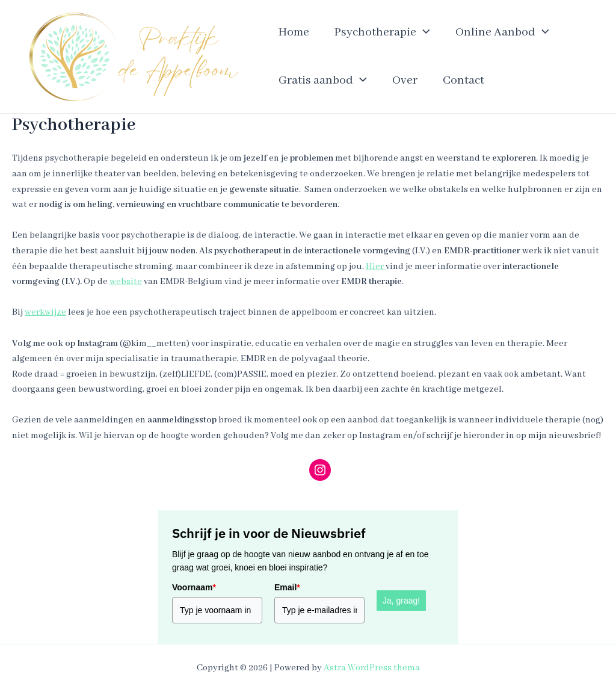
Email (287, 587)
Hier (376, 267)
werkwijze (45, 312)
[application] (423, 32)
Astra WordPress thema (372, 668)
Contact (464, 80)
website (126, 282)
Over (405, 80)
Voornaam (194, 587)
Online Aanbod (502, 32)
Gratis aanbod (323, 81)
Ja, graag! (401, 601)
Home (294, 32)
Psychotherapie (382, 32)
